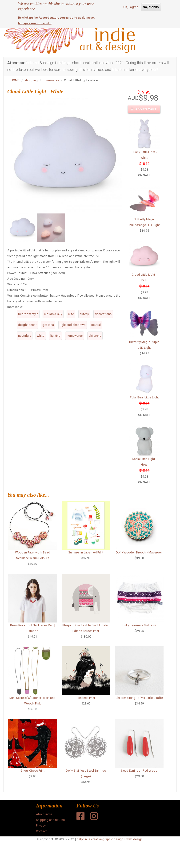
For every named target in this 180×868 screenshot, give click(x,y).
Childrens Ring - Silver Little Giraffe (139, 698)
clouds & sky (53, 314)
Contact (41, 831)
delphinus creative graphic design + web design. (110, 839)
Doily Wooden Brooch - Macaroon (139, 552)
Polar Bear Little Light (144, 397)
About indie (44, 814)
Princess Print (86, 698)
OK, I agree (131, 7)
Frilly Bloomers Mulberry (139, 625)
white (41, 336)
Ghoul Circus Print (33, 771)
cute (71, 314)
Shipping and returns (50, 820)
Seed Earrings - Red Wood (139, 771)
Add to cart (144, 109)
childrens (95, 336)
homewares (51, 80)
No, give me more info (35, 23)
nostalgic (25, 336)
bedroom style (28, 314)
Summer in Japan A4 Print (86, 552)
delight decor (27, 325)
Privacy (41, 825)
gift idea (48, 325)
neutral (96, 325)
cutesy (84, 314)
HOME (15, 80)
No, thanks (151, 7)
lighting (56, 336)
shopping (31, 80)
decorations (103, 314)
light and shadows (73, 325)
